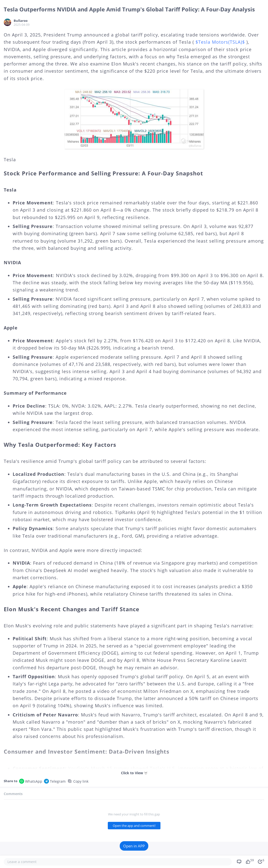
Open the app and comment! (134, 826)
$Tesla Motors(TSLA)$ (220, 42)
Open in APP (134, 846)
